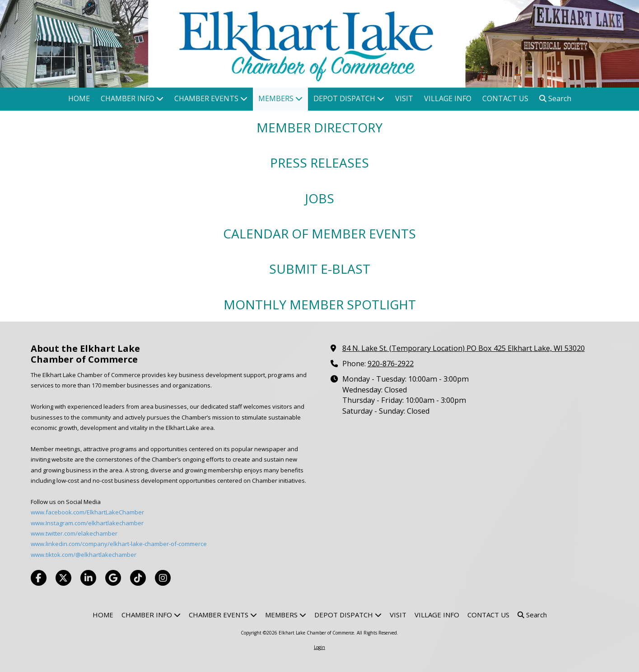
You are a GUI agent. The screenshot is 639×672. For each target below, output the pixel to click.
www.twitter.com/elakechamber (74, 533)
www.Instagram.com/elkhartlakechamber (87, 523)
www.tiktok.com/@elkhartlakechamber (84, 555)
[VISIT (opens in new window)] (404, 99)
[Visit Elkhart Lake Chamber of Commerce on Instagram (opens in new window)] (163, 578)
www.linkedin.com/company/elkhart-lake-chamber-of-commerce (119, 544)
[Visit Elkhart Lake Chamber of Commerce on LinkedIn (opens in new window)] (88, 578)
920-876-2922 (391, 364)
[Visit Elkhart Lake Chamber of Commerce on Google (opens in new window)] (113, 578)
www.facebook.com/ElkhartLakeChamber (87, 512)
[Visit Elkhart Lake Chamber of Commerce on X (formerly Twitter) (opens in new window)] (63, 578)
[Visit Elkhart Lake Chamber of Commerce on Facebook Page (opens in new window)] (39, 578)
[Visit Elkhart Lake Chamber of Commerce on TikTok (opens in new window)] (138, 578)
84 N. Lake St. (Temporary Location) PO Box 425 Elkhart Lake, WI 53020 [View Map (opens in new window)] (464, 348)
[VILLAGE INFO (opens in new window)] (448, 99)
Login (319, 647)
